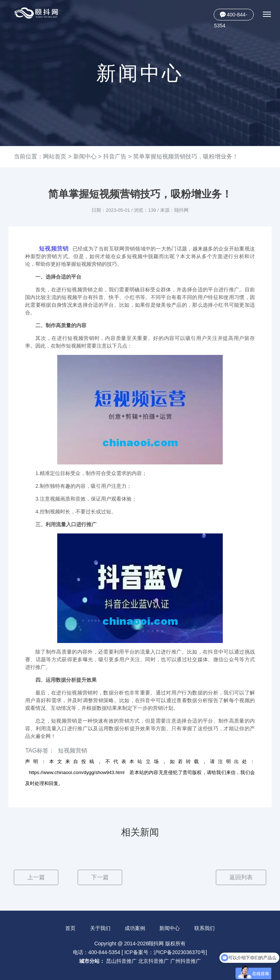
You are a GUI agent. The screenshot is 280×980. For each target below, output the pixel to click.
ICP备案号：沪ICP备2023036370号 (165, 952)
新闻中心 (85, 156)
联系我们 (205, 928)
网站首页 (55, 156)
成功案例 (135, 928)
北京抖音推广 (153, 961)
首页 (70, 928)
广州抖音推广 (186, 961)
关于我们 (100, 928)
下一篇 (100, 877)
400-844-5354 (231, 16)
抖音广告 (115, 156)
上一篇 (36, 877)
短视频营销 (54, 248)
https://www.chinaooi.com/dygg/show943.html (77, 772)
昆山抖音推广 (121, 961)
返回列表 (241, 877)
